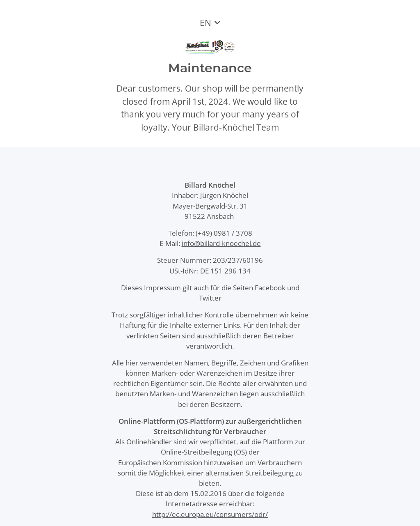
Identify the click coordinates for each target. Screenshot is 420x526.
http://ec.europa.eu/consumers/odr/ (210, 514)
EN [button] (205, 23)
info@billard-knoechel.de (221, 243)
